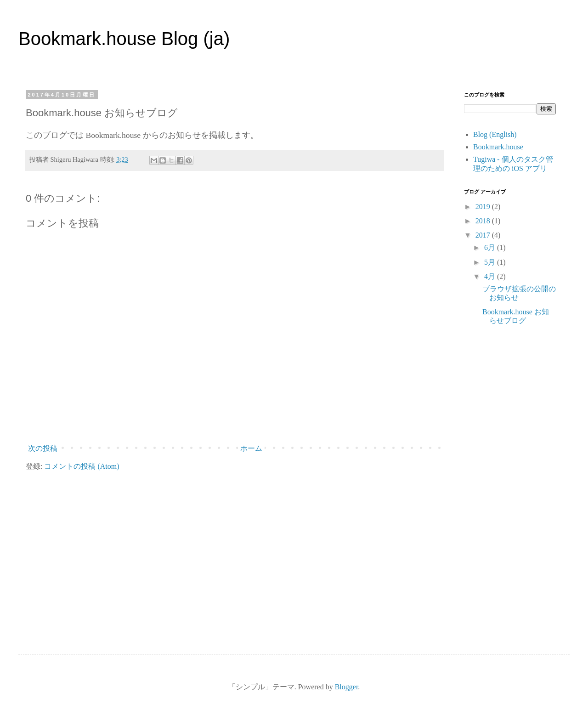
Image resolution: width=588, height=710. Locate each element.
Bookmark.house (498, 147)
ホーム (251, 448)
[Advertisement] (510, 486)
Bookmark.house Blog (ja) (124, 39)
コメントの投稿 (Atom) (82, 466)
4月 (491, 276)
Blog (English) (495, 134)
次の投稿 (43, 448)
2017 (484, 235)
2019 (484, 207)
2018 (484, 221)
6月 (491, 247)
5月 (491, 262)
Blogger (347, 687)
